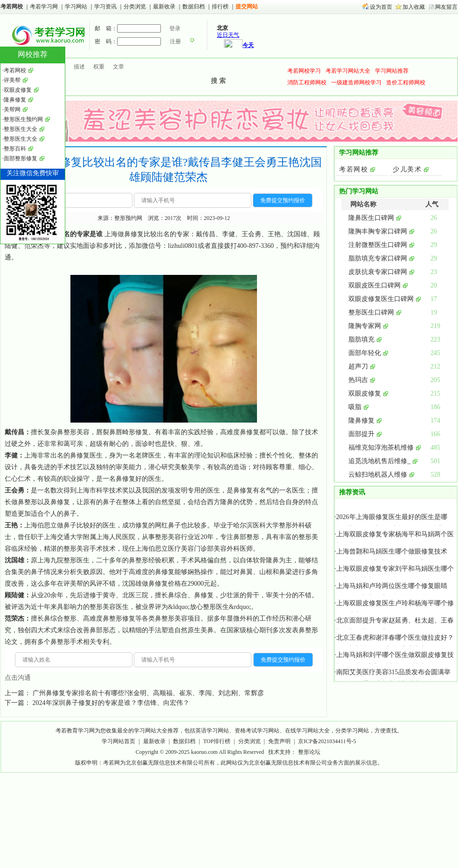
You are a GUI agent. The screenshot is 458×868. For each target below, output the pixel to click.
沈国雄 (14, 560)
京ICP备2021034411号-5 (327, 741)
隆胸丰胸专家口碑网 (378, 231)
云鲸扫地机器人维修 (378, 475)
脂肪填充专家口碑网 (378, 258)
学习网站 (76, 7)
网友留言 (446, 7)
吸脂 (355, 407)
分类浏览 (135, 7)
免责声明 (279, 741)
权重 (99, 67)
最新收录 (164, 7)
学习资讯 (106, 7)
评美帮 (73, 584)
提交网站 (247, 7)
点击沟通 (18, 678)
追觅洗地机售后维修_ (379, 461)
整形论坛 (309, 752)
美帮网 (12, 109)
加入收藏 (414, 7)
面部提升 (361, 434)
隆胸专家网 (365, 326)
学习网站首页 (118, 741)
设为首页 (381, 7)
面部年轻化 (365, 353)
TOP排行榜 (217, 741)
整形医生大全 (21, 129)
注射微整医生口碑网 (378, 245)
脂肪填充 (361, 339)
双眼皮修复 (365, 393)
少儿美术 (407, 169)
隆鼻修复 (361, 420)
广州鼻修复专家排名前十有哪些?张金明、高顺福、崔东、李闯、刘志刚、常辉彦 (148, 693)
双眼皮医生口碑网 (375, 285)
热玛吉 (358, 380)
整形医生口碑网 (371, 312)
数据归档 (194, 7)
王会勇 (14, 490)
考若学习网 (44, 7)
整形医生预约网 (23, 119)
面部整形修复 (21, 158)
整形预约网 (128, 218)
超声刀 (358, 366)
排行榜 (220, 7)
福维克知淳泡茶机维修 (381, 448)
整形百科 (15, 149)
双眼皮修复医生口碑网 (381, 299)
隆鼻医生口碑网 (371, 218)
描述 (79, 67)
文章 (118, 67)
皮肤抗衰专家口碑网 (378, 272)
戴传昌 (14, 432)
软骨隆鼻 (266, 560)
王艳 (11, 525)
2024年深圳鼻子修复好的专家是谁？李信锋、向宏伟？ (111, 703)
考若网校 (12, 7)
